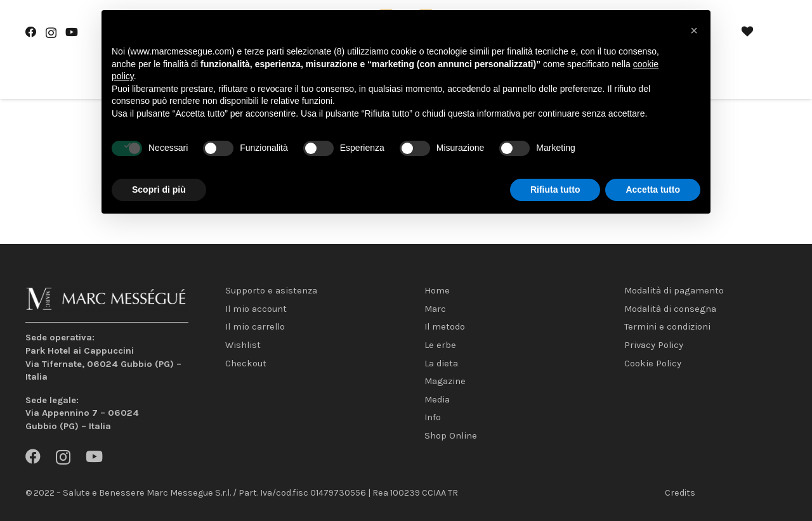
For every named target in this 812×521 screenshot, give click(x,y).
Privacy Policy (654, 345)
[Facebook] (31, 32)
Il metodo (445, 327)
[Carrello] (773, 34)
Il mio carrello (255, 327)
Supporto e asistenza (271, 291)
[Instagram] (51, 33)
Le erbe (440, 345)
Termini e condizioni (667, 327)
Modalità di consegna (670, 309)
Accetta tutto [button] (653, 190)
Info (433, 417)
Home (437, 291)
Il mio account (256, 309)
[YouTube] (72, 32)
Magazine (445, 381)
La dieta (441, 363)
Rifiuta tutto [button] (555, 190)
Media (437, 400)
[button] (694, 30)
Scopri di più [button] (159, 190)
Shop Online (451, 436)
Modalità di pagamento (674, 291)
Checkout (246, 363)
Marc (435, 309)
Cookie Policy (653, 363)
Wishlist (243, 345)
